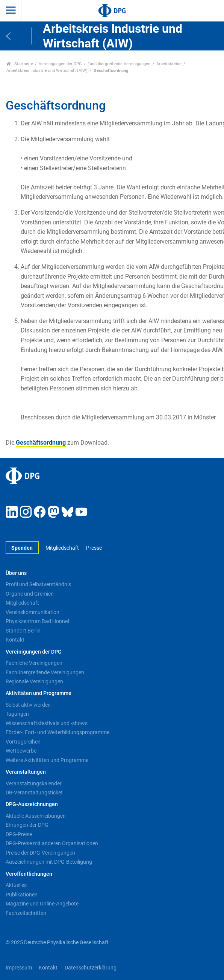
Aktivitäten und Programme (39, 693)
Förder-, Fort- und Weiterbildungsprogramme (58, 732)
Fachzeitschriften (26, 913)
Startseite (20, 64)
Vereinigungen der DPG (60, 64)
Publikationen (22, 895)
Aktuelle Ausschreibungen (36, 816)
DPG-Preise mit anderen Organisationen (52, 843)
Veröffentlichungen (29, 874)
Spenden (22, 548)
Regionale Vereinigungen (34, 681)
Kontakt (15, 640)
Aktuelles (16, 885)
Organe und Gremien (30, 594)
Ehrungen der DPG (27, 825)
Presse (94, 548)
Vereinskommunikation (33, 612)
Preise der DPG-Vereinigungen (40, 853)
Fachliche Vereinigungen (34, 663)
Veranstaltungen (26, 772)
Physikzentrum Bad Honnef (38, 621)
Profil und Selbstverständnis (38, 584)
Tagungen (17, 714)
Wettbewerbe (21, 751)
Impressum (19, 968)
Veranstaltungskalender (34, 783)
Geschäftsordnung (41, 443)
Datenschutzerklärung (91, 968)
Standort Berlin (23, 631)
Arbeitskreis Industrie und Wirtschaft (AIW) (47, 71)
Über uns (16, 573)
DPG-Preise (19, 834)
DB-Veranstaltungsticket (34, 793)
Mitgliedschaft (62, 548)
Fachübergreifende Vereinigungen (119, 64)
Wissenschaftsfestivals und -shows (47, 723)
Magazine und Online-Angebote (42, 904)
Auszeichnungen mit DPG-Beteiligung (49, 862)
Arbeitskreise (169, 64)
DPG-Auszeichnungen (32, 804)
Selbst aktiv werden (28, 705)
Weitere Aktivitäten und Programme (47, 760)
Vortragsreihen (23, 742)
